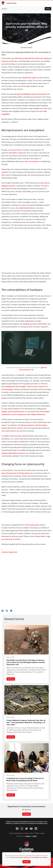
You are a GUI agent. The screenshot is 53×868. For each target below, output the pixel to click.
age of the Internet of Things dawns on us (18, 473)
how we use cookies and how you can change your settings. (29, 857)
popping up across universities (35, 324)
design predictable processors (13, 453)
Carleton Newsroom (9, 552)
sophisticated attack (27, 208)
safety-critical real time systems (16, 436)
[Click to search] (43, 9)
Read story (11, 679)
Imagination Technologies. (16, 386)
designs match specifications (13, 412)
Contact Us (27, 814)
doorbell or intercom (17, 153)
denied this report (30, 78)
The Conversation (32, 525)
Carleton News (11, 3)
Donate (48, 9)
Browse (4, 9)
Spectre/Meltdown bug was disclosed (32, 94)
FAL (32, 370)
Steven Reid (40, 536)
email (35, 836)
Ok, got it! (26, 862)
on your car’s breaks (30, 161)
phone (28, 836)
